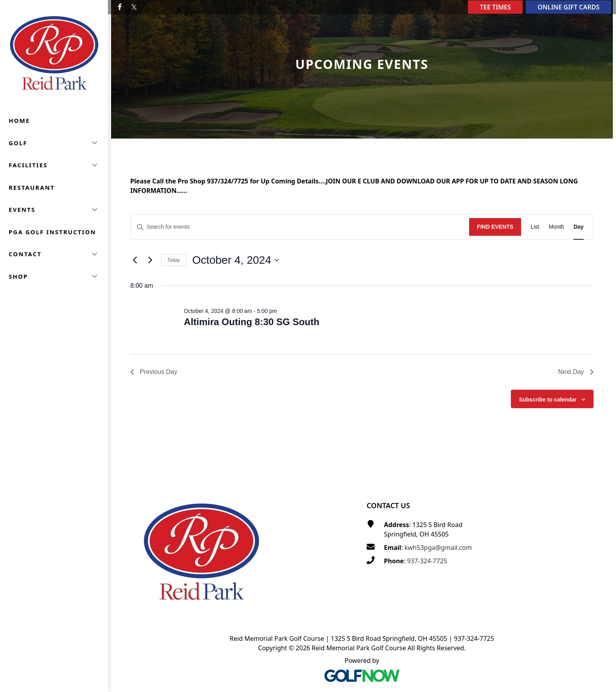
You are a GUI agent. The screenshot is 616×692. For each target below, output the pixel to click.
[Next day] (150, 260)
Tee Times (495, 7)
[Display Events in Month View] (556, 227)
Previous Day (154, 372)
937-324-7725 (427, 561)
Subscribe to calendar (548, 400)
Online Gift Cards (569, 7)
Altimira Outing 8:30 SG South (252, 322)
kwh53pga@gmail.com (438, 548)
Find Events (495, 227)
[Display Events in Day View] (579, 227)
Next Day (576, 372)
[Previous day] (135, 260)
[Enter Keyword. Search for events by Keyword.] (300, 227)
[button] (54, 143)
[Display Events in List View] (535, 227)
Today (174, 260)
